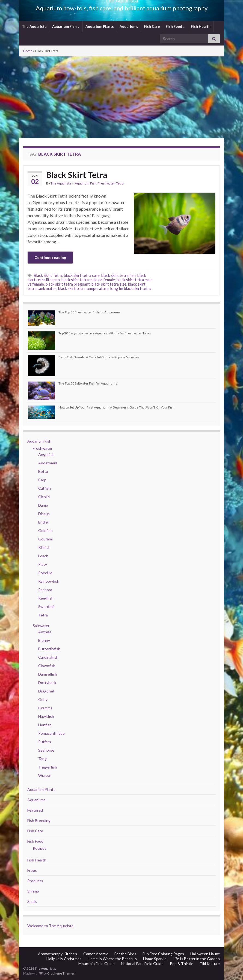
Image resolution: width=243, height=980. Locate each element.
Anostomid (48, 463)
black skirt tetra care (82, 275)
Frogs (32, 870)
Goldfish (45, 530)
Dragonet (46, 691)
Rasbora (45, 590)
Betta (43, 471)
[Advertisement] (122, 97)
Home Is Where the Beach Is (112, 959)
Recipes (40, 848)
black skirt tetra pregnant (68, 284)
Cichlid (44, 497)
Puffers (45, 742)
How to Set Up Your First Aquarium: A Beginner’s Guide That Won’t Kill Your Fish (116, 407)
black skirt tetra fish (118, 275)
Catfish (45, 488)
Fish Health (201, 26)
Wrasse (45, 775)
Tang (42, 759)
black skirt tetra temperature (83, 288)
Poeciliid (45, 573)
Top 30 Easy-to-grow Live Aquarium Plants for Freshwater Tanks (105, 333)
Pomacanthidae (51, 733)
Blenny (44, 640)
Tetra (120, 183)
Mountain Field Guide (97, 964)
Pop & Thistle (182, 964)
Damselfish (48, 674)
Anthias (45, 632)
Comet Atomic (96, 954)
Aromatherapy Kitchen (57, 954)
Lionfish (45, 725)
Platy (43, 564)
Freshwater (106, 183)
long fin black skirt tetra (131, 288)
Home (28, 51)
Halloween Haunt (205, 954)
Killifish (44, 547)
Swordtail (46, 607)
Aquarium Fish (66, 26)
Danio (43, 505)
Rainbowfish (49, 581)
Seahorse (46, 750)
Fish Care (152, 26)
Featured (35, 810)
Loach (43, 556)
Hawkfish (46, 716)
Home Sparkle (155, 959)
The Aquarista (34, 26)
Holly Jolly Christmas (64, 959)
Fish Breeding (39, 820)
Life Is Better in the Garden (196, 959)
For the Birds (125, 954)
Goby (43, 699)
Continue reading (50, 257)
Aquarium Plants (100, 26)
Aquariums (129, 26)
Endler (44, 522)
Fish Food (175, 26)
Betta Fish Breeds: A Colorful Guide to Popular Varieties (99, 357)
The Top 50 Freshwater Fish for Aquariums (90, 312)
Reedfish (46, 598)
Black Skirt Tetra (77, 175)
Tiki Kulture (210, 964)
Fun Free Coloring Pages (163, 954)
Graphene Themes (61, 973)
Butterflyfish (49, 649)
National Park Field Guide (142, 964)
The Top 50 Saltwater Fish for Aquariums (88, 383)
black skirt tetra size (109, 284)
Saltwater (41, 626)
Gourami (45, 539)
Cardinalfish (48, 657)
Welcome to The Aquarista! (51, 926)
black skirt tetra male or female (88, 280)
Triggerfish (48, 767)
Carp (42, 480)
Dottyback (47, 683)
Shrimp (33, 891)
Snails (32, 901)
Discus (44, 514)
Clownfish (47, 666)
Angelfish (46, 454)
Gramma (45, 708)
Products (35, 881)
